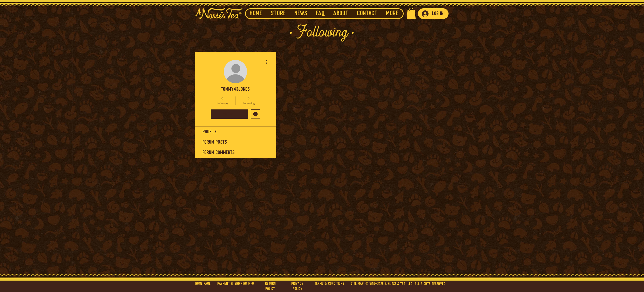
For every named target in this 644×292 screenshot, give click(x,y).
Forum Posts (215, 142)
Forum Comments (219, 153)
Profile (210, 132)
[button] (301, 14)
